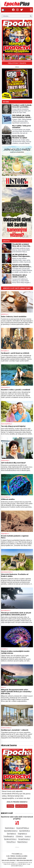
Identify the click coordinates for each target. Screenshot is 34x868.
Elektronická (21, 806)
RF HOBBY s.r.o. (18, 854)
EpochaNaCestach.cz (11, 831)
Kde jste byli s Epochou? (9, 860)
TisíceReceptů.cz (9, 836)
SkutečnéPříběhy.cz (23, 828)
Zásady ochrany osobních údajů (17, 858)
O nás (8, 856)
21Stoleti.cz (19, 836)
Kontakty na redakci (22, 856)
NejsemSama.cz (22, 842)
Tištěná (10, 806)
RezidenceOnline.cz (10, 839)
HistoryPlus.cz (11, 842)
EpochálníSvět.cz (25, 831)
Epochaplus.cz (12, 834)
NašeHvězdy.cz (10, 828)
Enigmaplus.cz (22, 834)
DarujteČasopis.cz (24, 839)
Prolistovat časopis (17, 63)
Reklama (13, 856)
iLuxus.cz (28, 836)
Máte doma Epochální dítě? (24, 860)
